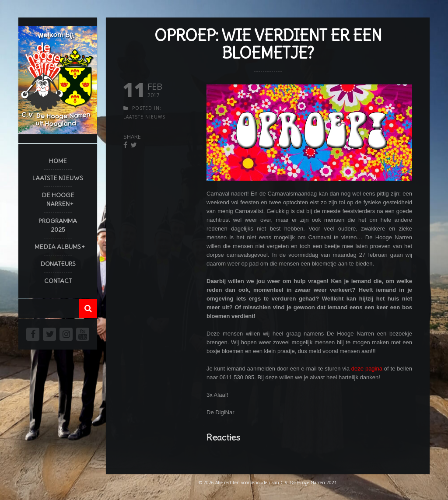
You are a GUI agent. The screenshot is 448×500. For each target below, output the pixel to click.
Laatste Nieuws (58, 178)
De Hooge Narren (58, 199)
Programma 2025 (58, 225)
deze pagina (367, 369)
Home (58, 161)
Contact (58, 281)
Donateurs (58, 264)
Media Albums (58, 247)
